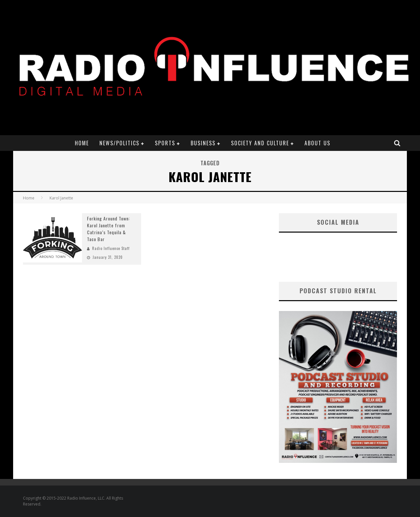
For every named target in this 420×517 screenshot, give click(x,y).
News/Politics (119, 143)
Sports (165, 143)
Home (82, 143)
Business (203, 143)
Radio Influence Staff (111, 248)
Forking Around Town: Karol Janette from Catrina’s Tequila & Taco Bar (108, 229)
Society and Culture (260, 143)
